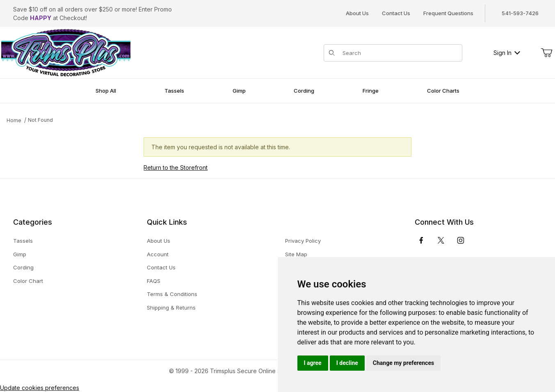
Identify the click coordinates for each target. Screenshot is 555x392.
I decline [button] (347, 363)
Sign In (507, 53)
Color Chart (28, 281)
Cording (23, 267)
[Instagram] (461, 240)
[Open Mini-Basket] (546, 53)
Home (14, 120)
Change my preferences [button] (403, 363)
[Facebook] (421, 240)
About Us (357, 13)
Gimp (20, 254)
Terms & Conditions (172, 294)
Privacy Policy (303, 241)
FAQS (154, 281)
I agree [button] (313, 363)
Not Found (40, 120)
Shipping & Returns (171, 308)
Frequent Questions (448, 13)
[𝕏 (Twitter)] (441, 240)
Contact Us (396, 13)
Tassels (23, 241)
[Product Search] (400, 53)
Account (158, 254)
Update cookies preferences (40, 388)
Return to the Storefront (176, 168)
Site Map (296, 254)
